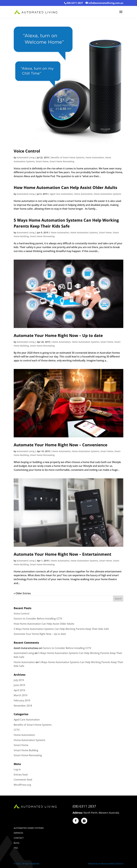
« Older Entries (22, 593)
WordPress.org (22, 785)
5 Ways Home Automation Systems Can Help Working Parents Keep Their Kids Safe (61, 629)
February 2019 (22, 700)
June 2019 (19, 685)
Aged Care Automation (61, 194)
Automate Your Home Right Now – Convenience (61, 445)
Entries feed (21, 775)
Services (18, 833)
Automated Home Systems (29, 828)
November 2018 (23, 706)
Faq (16, 848)
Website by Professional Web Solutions (106, 864)
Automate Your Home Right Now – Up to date (58, 335)
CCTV (17, 730)
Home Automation (95, 157)
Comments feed (23, 780)
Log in (17, 769)
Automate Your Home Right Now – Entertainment (62, 554)
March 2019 (20, 695)
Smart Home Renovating (62, 161)
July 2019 (19, 680)
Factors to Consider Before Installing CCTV (38, 619)
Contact (19, 838)
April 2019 (19, 690)
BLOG (17, 843)
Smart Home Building (26, 750)
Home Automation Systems (107, 194)
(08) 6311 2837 (75, 3)
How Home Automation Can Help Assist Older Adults (65, 187)
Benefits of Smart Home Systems (68, 157)
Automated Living (26, 157)
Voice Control (27, 151)
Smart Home (42, 161)
